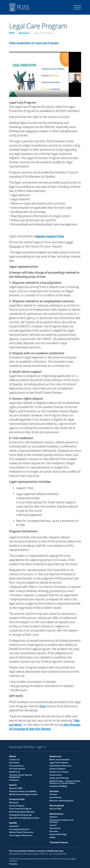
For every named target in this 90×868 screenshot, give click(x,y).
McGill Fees (14, 772)
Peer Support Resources (21, 835)
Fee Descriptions (17, 769)
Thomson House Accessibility (23, 791)
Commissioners (16, 766)
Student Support (57, 769)
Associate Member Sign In (28, 747)
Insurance (14, 826)
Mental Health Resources (21, 832)
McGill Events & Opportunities (23, 794)
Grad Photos (55, 797)
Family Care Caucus (59, 772)
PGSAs (52, 837)
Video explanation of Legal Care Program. (34, 43)
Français (13, 864)
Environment (56, 775)
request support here (49, 236)
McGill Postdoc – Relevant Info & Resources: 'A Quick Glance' (65, 782)
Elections (54, 831)
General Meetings (58, 834)
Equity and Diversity (59, 778)
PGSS (12, 33)
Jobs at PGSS (55, 809)
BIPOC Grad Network (60, 760)
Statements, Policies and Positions (61, 821)
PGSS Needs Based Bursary (22, 812)
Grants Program (17, 806)
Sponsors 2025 (16, 788)
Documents (55, 828)
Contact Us (14, 760)
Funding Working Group (20, 815)
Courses (53, 794)
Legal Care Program (59, 763)
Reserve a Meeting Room (61, 801)
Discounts (14, 803)
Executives (14, 763)
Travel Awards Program (20, 809)
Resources (24, 33)
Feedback (14, 780)
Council (53, 825)
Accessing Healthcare (19, 829)
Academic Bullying (58, 786)
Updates (53, 817)
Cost (43, 706)
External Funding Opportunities (24, 818)
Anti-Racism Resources (60, 766)
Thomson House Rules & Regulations (20, 776)
